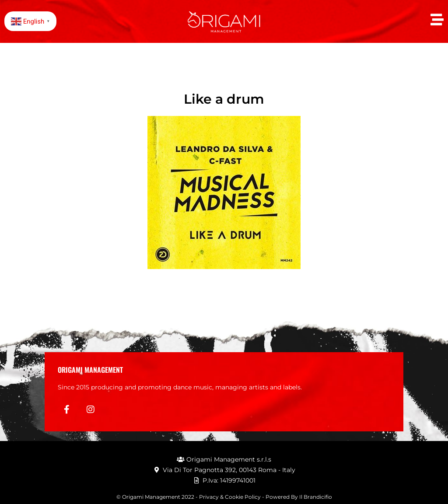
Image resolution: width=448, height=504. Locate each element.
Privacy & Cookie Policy (230, 497)
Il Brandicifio (316, 497)
